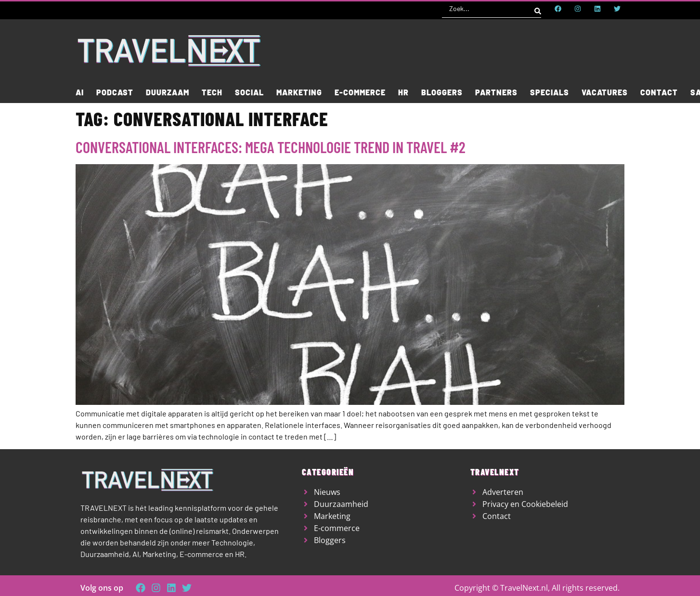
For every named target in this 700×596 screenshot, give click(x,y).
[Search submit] (538, 9)
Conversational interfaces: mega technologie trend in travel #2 (271, 147)
